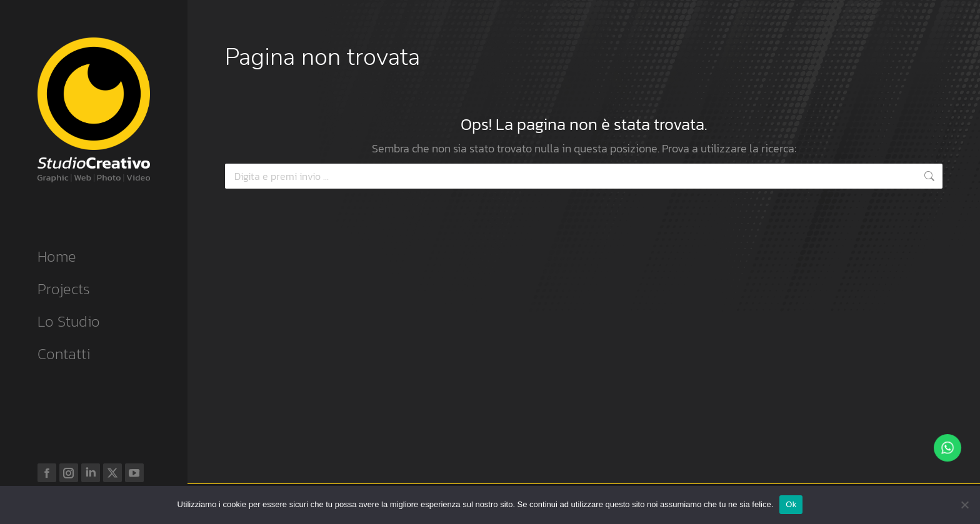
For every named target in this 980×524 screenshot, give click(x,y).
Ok (791, 504)
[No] (964, 505)
